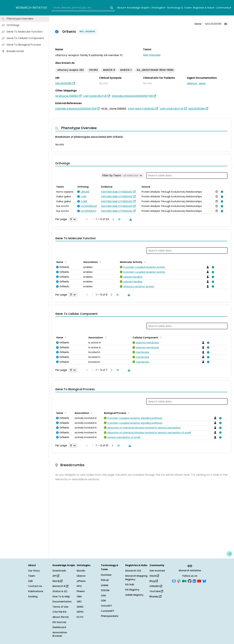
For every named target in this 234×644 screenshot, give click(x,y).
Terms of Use (60, 607)
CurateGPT (108, 611)
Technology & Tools (179, 8)
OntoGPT (106, 606)
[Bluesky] (204, 581)
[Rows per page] (73, 219)
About (121, 8)
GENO (80, 607)
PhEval (105, 580)
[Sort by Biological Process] (128, 413)
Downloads (59, 571)
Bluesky (155, 597)
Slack (154, 576)
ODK (103, 601)
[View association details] (221, 192)
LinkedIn (156, 586)
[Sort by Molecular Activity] (144, 262)
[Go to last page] (119, 219)
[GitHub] (190, 581)
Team (32, 576)
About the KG (61, 617)
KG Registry (132, 590)
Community (223, 8)
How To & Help (61, 597)
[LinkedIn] (194, 581)
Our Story (34, 571)
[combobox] (83, 8)
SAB (30, 581)
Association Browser (60, 634)
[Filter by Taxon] (122, 176)
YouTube (156, 591)
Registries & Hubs (204, 8)
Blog (154, 581)
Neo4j (57, 581)
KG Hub (130, 584)
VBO (79, 602)
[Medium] (184, 581)
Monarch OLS (133, 571)
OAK (103, 596)
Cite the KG (59, 612)
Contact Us (35, 586)
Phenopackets (110, 616)
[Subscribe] (174, 581)
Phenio (81, 591)
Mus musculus (152, 55)
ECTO (80, 617)
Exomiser (106, 575)
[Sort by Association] (100, 262)
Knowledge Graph (138, 8)
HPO (79, 586)
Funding (33, 597)
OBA (79, 597)
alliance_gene (196, 83)
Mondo (81, 571)
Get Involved (157, 571)
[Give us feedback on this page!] (229, 554)
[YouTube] (199, 581)
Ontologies (158, 8)
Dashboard (59, 627)
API (56, 576)
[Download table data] (130, 219)
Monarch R (60, 586)
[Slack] (179, 581)
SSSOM (105, 590)
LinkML (105, 585)
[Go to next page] (113, 219)
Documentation (62, 602)
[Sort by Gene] (65, 262)
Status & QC (60, 591)
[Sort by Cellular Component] (160, 337)
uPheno (81, 581)
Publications (36, 591)
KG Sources (59, 622)
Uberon (81, 576)
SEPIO (80, 612)
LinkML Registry (134, 595)
